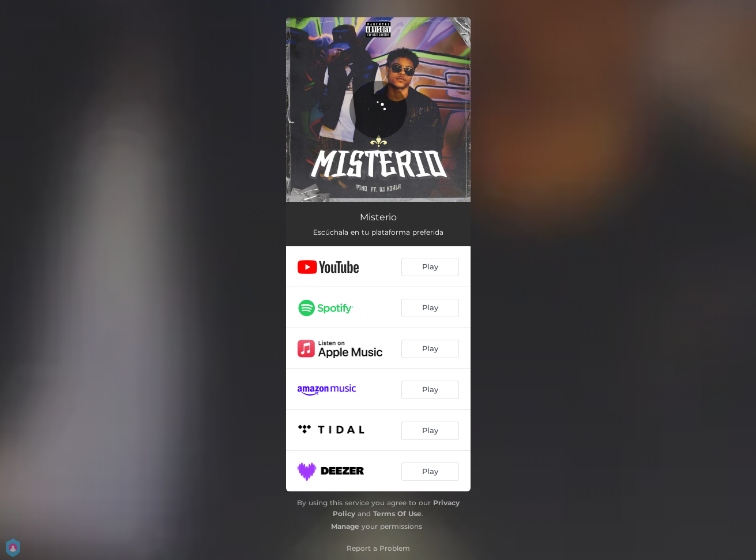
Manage (345, 526)
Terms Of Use (397, 514)
